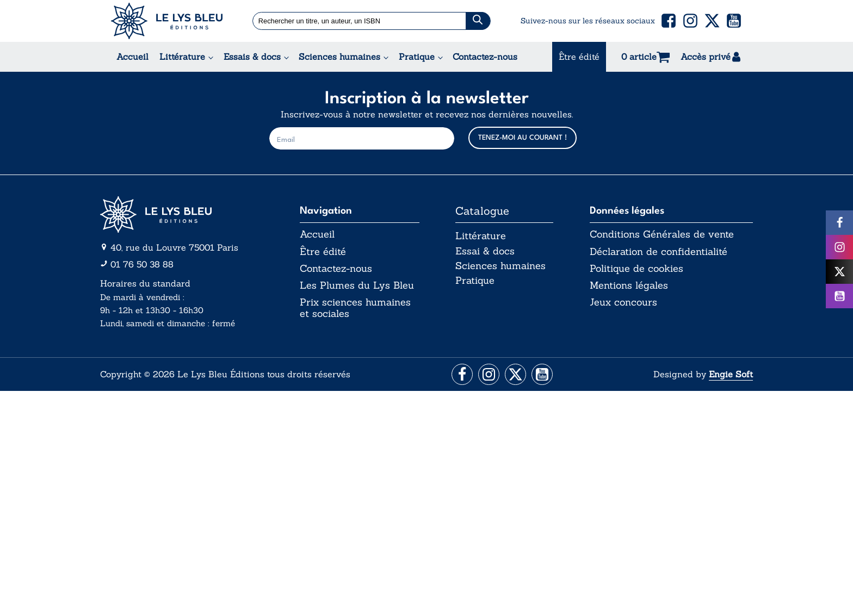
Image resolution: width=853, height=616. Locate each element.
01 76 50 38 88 (142, 264)
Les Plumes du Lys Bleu (357, 286)
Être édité (579, 57)
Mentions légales (629, 286)
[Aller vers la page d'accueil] (182, 214)
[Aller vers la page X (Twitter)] (516, 375)
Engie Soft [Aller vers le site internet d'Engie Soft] (731, 375)
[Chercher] (478, 21)
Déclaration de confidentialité (659, 252)
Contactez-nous (485, 57)
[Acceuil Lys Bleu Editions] (167, 21)
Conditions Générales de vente (662, 234)
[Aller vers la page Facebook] (461, 375)
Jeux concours (623, 303)
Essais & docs (252, 57)
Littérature (182, 57)
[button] (669, 21)
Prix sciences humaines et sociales (355, 309)
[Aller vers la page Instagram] (488, 375)
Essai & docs (485, 251)
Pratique (417, 57)
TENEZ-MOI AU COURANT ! (523, 138)
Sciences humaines (339, 57)
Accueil (132, 57)
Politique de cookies (636, 269)
